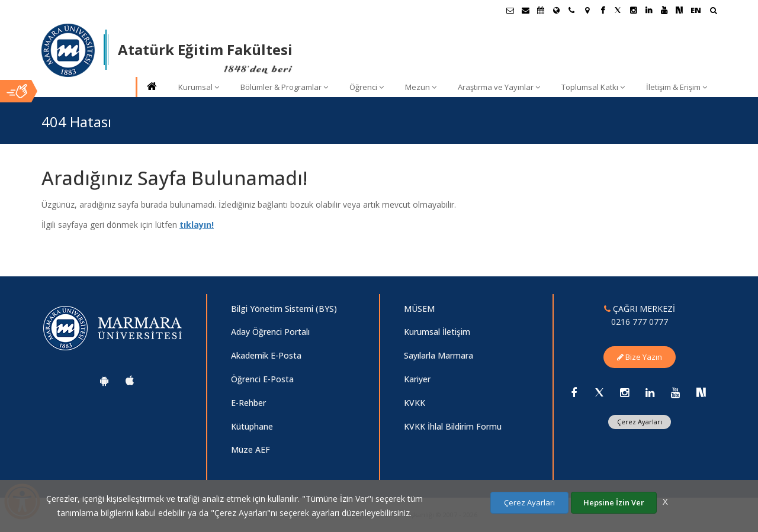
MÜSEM (419, 309)
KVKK (415, 403)
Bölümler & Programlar (284, 87)
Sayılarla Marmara (439, 355)
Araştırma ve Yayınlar (499, 87)
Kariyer (417, 379)
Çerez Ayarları (640, 422)
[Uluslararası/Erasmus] (556, 10)
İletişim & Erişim (677, 87)
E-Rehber (248, 403)
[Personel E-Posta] (525, 10)
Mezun (421, 87)
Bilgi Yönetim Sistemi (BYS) (284, 309)
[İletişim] (571, 10)
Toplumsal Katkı (593, 87)
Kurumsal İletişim (437, 332)
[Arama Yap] (713, 12)
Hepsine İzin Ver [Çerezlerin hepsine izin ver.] (614, 502)
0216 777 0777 (640, 322)
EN (696, 10)
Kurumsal (199, 87)
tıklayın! (197, 225)
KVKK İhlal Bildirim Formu (453, 426)
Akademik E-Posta (266, 355)
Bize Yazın (640, 357)
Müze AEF (250, 449)
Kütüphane (252, 426)
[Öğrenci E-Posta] (510, 10)
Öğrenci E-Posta (262, 379)
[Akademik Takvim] (541, 10)
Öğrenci (367, 87)
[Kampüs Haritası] (587, 10)
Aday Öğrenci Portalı (270, 332)
